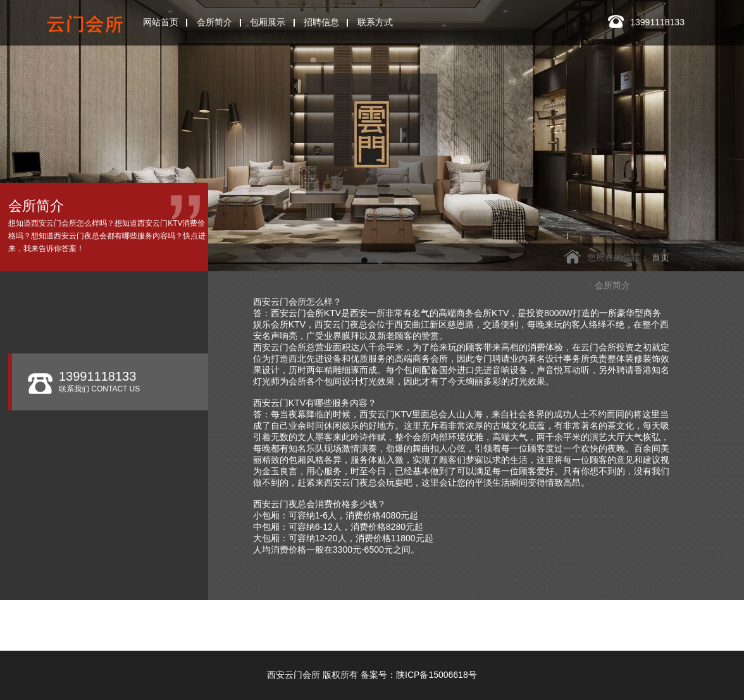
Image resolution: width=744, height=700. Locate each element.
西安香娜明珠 (194, 632)
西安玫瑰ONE (331, 621)
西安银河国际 (239, 621)
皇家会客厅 (282, 632)
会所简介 (612, 285)
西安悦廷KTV (509, 621)
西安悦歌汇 (688, 621)
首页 (660, 257)
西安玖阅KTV (369, 632)
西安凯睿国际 (600, 621)
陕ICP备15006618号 (437, 675)
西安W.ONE (421, 621)
